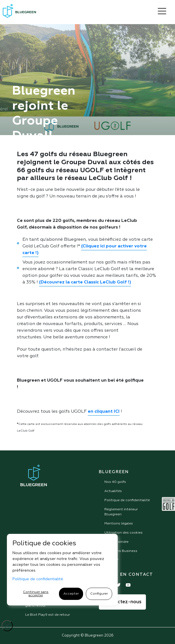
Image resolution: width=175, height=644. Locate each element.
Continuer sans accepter (36, 594)
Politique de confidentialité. (38, 579)
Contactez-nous (122, 602)
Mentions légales (119, 524)
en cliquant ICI (104, 412)
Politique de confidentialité (127, 500)
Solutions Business (121, 551)
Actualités (113, 491)
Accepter (71, 594)
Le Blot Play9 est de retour (47, 615)
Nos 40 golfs (115, 482)
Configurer (99, 594)
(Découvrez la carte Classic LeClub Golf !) (85, 282)
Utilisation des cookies (123, 533)
